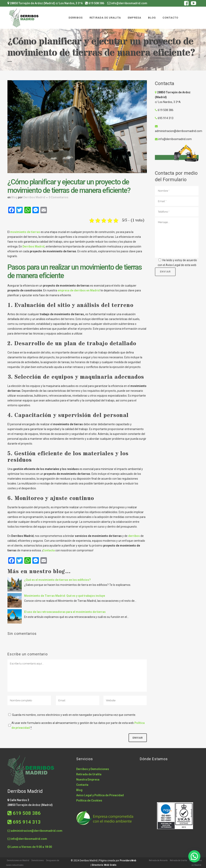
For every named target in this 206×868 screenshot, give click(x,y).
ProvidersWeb (128, 861)
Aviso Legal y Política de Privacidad (100, 795)
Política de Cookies (89, 800)
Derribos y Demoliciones (93, 769)
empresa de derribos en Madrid (79, 290)
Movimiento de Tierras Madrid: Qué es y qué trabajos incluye (65, 596)
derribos (134, 536)
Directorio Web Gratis (104, 865)
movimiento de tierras (25, 232)
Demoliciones (38, 860)
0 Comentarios (59, 197)
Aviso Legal (173, 265)
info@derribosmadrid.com (127, 3)
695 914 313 (164, 118)
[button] (194, 856)
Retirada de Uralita (89, 774)
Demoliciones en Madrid (18, 860)
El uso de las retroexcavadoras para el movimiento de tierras (65, 612)
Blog (14, 197)
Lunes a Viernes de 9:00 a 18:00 (30, 847)
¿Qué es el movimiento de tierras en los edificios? (57, 580)
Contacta (49, 550)
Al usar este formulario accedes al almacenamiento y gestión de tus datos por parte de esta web (78, 725)
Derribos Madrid (34, 197)
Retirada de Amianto (158, 860)
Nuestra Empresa (88, 780)
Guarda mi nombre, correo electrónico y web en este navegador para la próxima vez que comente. (74, 715)
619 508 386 (95, 3)
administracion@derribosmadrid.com (179, 131)
